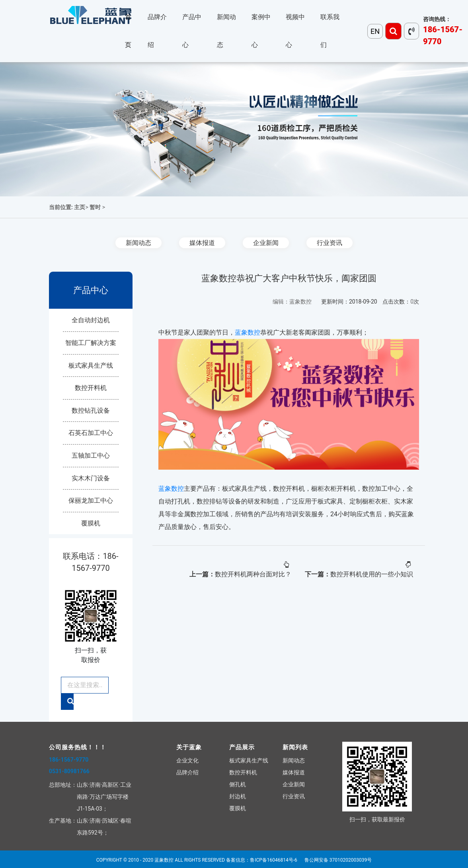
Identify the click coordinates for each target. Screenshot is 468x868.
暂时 (95, 207)
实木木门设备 (91, 478)
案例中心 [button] (261, 31)
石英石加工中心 (91, 433)
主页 (80, 207)
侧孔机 (238, 784)
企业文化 (187, 760)
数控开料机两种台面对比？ (253, 574)
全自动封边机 (91, 320)
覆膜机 (91, 523)
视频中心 (295, 31)
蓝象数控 (248, 332)
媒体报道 (202, 243)
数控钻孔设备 (91, 410)
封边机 (238, 796)
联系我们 (330, 31)
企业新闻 (266, 243)
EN (375, 31)
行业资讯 (330, 243)
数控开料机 (91, 388)
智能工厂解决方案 (91, 343)
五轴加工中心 (91, 456)
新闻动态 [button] (226, 31)
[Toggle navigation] (393, 31)
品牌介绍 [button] (157, 31)
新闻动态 (138, 243)
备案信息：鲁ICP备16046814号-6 (262, 860)
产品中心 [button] (192, 31)
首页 (128, 31)
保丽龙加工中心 (91, 501)
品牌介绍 (187, 772)
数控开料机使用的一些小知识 (372, 574)
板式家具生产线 (91, 365)
